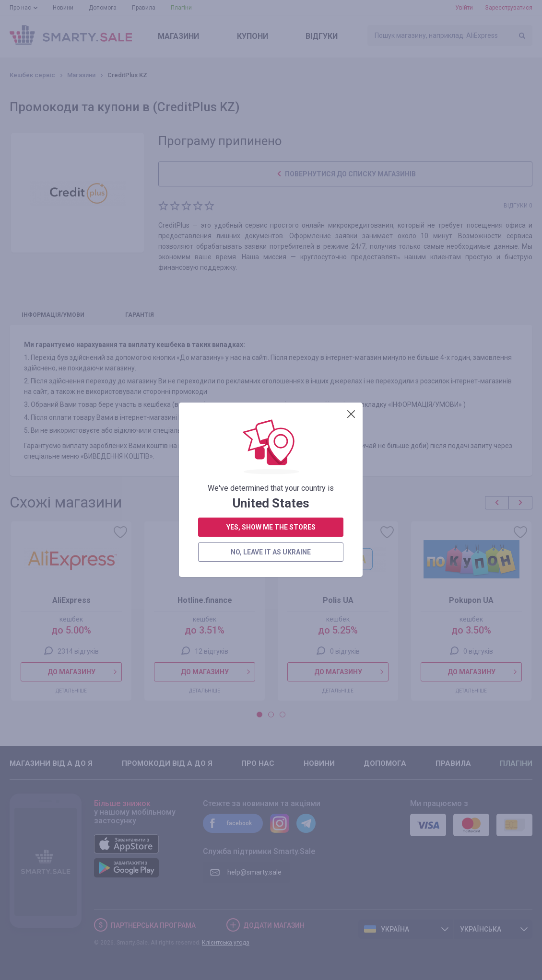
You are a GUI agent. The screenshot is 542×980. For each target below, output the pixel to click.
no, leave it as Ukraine (271, 271)
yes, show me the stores (271, 246)
